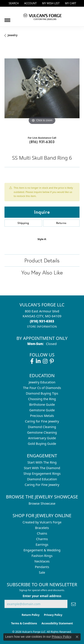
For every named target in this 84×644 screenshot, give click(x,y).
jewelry (13, 35)
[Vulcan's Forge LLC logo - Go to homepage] (42, 17)
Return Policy (31, 615)
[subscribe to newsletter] (73, 604)
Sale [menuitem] (42, 572)
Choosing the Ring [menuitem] (42, 399)
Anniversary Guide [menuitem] (42, 438)
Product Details (42, 260)
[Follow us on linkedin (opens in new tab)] (38, 361)
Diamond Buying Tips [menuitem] (42, 393)
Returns (61, 223)
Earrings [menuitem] (42, 545)
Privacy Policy (53, 615)
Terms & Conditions (24, 623)
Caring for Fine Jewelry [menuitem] (42, 421)
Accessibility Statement (57, 623)
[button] (13, 3)
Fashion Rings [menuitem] (42, 556)
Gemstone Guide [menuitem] (42, 410)
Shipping (23, 223)
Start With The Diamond (42, 468)
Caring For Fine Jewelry (42, 485)
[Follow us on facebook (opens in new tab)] (32, 361)
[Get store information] (42, 327)
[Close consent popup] (77, 637)
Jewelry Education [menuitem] (42, 382)
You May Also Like (42, 272)
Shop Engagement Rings (42, 474)
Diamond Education (42, 479)
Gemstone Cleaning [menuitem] (42, 432)
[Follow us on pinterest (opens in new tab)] (52, 361)
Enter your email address (42, 596)
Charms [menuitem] (42, 539)
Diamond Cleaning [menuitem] (42, 427)
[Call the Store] (42, 321)
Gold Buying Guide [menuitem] (42, 444)
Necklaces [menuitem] (42, 561)
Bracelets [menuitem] (42, 528)
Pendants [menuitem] (42, 567)
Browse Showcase (42, 503)
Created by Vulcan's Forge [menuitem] (42, 522)
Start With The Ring (42, 462)
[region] (42, 88)
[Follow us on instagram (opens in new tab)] (45, 361)
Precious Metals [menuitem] (42, 416)
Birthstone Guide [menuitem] (42, 405)
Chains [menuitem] (42, 533)
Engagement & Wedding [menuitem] (42, 550)
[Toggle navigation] (7, 19)
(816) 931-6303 (42, 142)
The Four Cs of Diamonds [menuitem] (42, 388)
